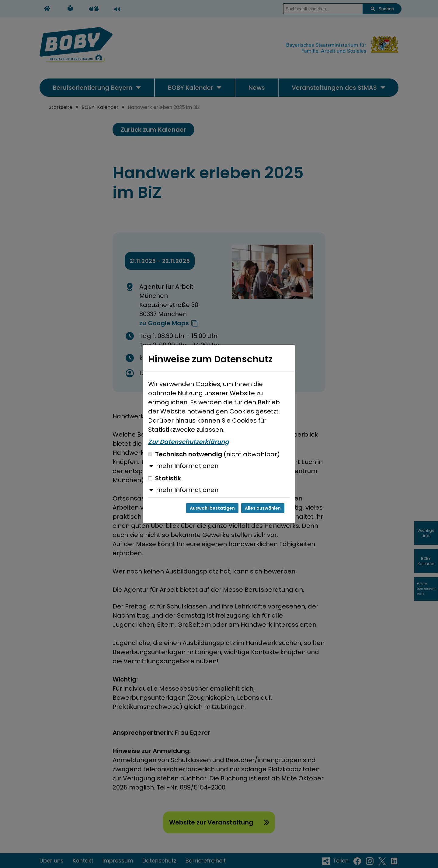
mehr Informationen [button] (187, 466)
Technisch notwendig (214, 454)
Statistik (165, 478)
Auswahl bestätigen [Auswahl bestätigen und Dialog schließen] (212, 508)
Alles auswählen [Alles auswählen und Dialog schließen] (263, 508)
